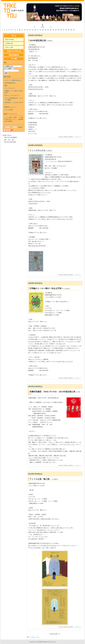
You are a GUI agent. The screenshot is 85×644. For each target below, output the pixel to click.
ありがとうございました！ (12, 95)
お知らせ (8, 47)
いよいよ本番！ (9, 110)
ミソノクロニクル (10, 88)
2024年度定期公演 (10, 83)
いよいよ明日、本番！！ (12, 117)
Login (20, 127)
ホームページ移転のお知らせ (13, 80)
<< (34, 27)
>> (51, 27)
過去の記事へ (55, 634)
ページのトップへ (33, 637)
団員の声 (8, 40)
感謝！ (6, 86)
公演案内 (8, 43)
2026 (43, 27)
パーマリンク (77, 137)
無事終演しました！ (10, 107)
